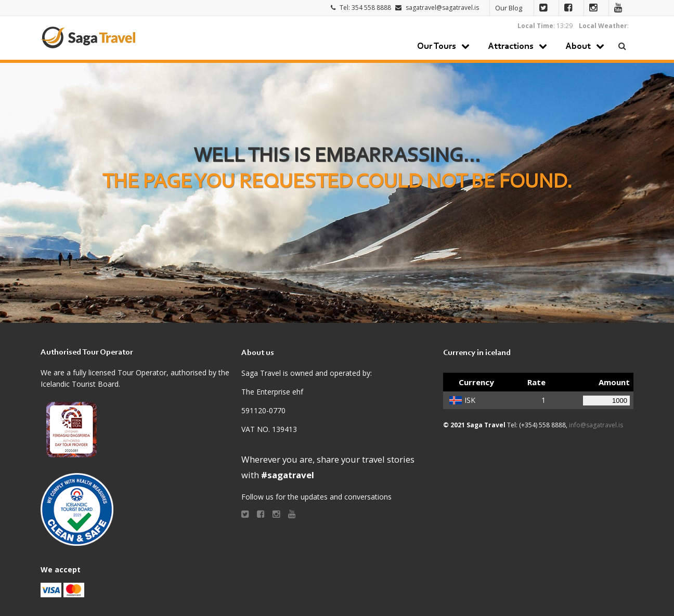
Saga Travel (88, 37)
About (578, 47)
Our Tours (437, 47)
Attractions (511, 47)
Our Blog (509, 8)
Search (623, 46)
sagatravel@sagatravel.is (442, 8)
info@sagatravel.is (596, 425)
